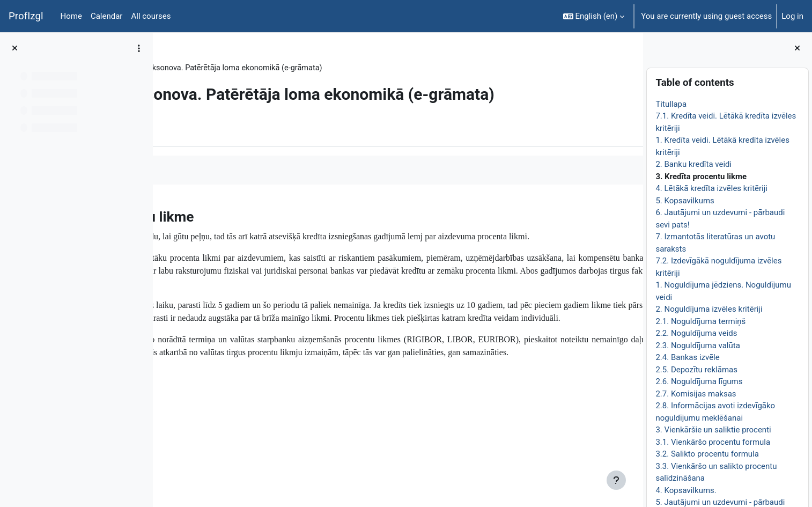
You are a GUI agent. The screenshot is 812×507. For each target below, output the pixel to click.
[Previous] (165, 233)
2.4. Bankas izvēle (687, 357)
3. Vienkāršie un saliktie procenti (713, 430)
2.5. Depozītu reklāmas (696, 370)
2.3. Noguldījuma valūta (697, 346)
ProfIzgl (26, 16)
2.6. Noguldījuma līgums (699, 381)
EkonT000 (192, 68)
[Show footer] (616, 480)
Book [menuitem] (191, 150)
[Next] (631, 233)
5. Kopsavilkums (685, 201)
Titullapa (671, 104)
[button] (594, 16)
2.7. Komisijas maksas (696, 394)
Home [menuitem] (71, 16)
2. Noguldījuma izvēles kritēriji (709, 309)
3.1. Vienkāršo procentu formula (713, 442)
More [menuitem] (227, 150)
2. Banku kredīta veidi (693, 164)
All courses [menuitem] (151, 16)
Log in (792, 16)
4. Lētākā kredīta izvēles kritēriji (711, 188)
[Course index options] (139, 48)
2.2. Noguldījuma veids (696, 333)
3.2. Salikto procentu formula (707, 454)
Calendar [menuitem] (107, 16)
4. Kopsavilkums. (686, 490)
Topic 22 (237, 68)
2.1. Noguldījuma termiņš (700, 321)
